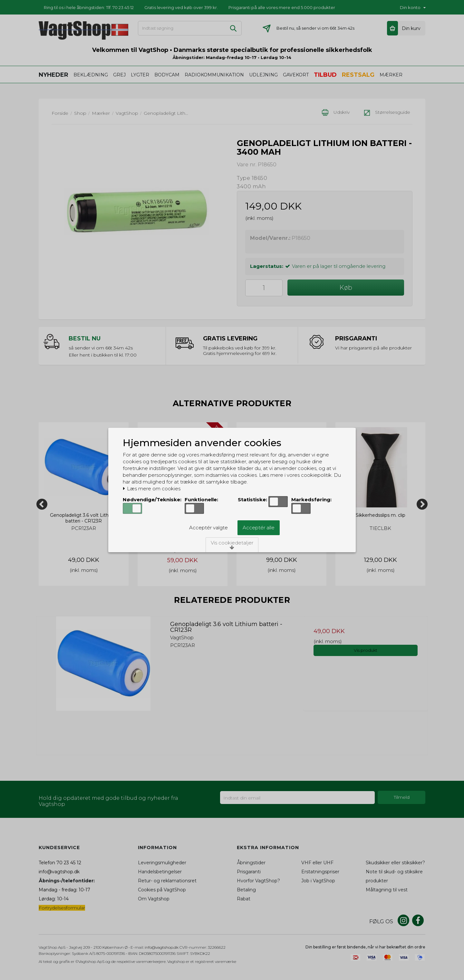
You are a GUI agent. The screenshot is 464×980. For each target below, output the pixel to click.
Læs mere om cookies (152, 489)
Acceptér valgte (208, 528)
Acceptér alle (259, 528)
